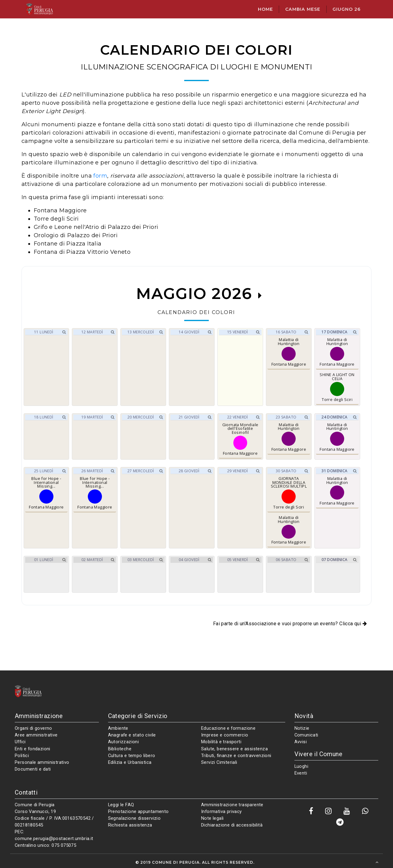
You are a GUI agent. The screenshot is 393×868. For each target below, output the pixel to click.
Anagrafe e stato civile (132, 735)
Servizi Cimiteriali (219, 762)
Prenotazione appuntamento (138, 811)
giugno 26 (347, 9)
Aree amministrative (36, 735)
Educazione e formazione (228, 728)
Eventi (301, 773)
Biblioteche (120, 749)
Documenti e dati (33, 769)
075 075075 (64, 845)
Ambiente (118, 728)
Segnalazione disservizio (134, 818)
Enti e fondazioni (33, 749)
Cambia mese (303, 9)
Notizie (302, 728)
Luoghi (301, 766)
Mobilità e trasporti (221, 742)
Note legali (212, 818)
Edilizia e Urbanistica (130, 762)
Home (265, 9)
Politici (22, 756)
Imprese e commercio (225, 735)
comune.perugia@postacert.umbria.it (54, 839)
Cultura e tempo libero (132, 756)
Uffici (20, 742)
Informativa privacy (222, 811)
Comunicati (306, 735)
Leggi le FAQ (121, 805)
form (100, 176)
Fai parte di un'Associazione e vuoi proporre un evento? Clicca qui (290, 624)
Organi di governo (33, 728)
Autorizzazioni (124, 742)
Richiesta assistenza (130, 825)
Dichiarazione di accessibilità (232, 825)
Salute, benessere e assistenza (234, 749)
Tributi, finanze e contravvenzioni (236, 756)
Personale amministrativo (42, 762)
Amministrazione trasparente (232, 805)
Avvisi (301, 742)
